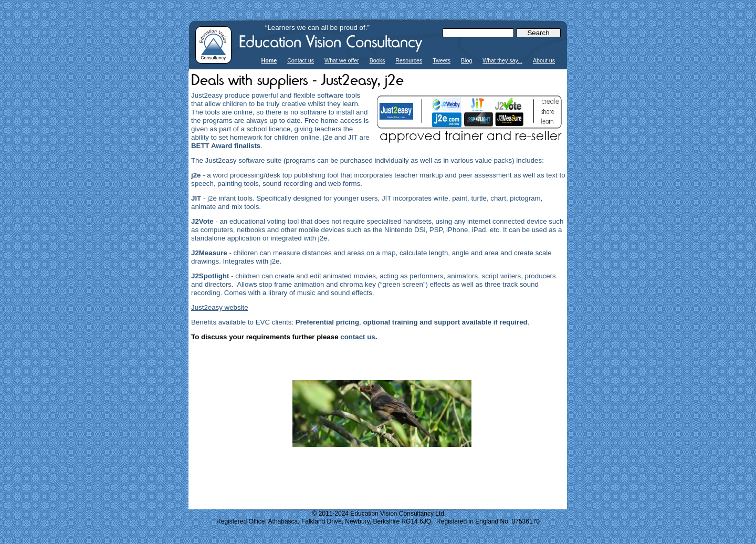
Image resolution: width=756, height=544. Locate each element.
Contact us (301, 60)
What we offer (342, 60)
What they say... (502, 60)
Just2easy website (220, 307)
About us (544, 60)
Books (377, 60)
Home (269, 60)
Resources (409, 60)
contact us (358, 337)
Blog (466, 60)
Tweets (442, 60)
